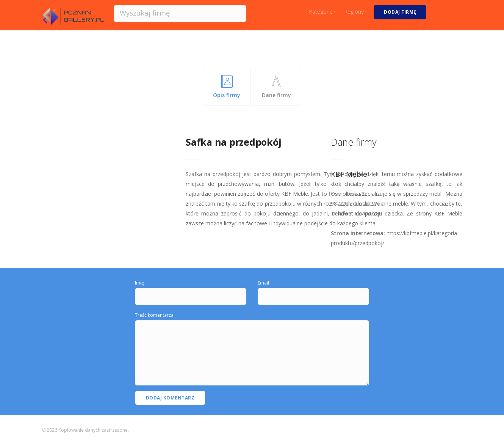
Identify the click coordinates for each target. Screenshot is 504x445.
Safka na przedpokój (233, 142)
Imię (139, 283)
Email (263, 283)
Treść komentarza (154, 315)
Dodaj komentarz (170, 398)
